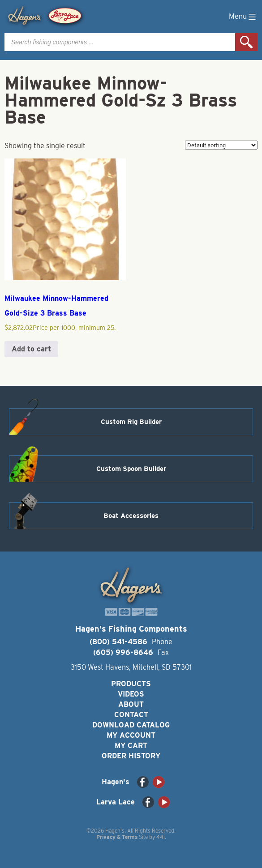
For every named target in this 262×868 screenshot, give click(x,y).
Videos (131, 694)
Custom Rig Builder (131, 422)
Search (246, 42)
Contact (131, 715)
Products (131, 684)
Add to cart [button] (31, 349)
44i (161, 837)
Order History (131, 756)
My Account (131, 735)
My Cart (131, 746)
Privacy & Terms (117, 837)
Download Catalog (131, 725)
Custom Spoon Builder (131, 469)
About (131, 704)
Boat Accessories (131, 516)
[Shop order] (221, 145)
